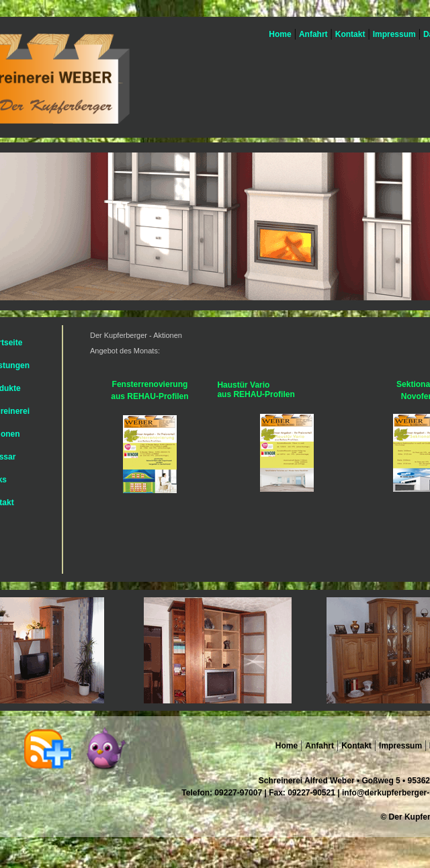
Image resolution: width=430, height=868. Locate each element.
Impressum (394, 34)
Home (279, 34)
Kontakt (350, 34)
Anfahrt (313, 34)
